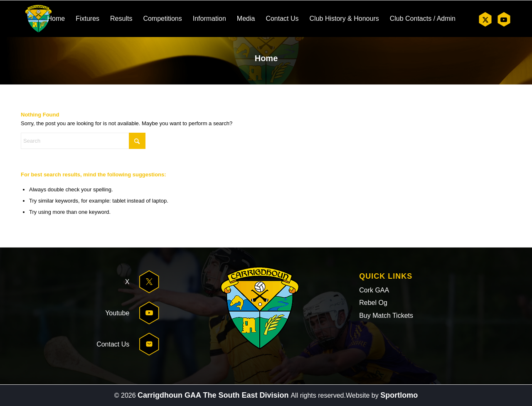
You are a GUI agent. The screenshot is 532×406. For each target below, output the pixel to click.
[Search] (83, 141)
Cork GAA (374, 290)
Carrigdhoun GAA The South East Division (214, 395)
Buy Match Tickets (386, 316)
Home (266, 58)
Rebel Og (373, 303)
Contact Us (113, 344)
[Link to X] (485, 19)
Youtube (117, 313)
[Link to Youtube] (504, 19)
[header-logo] (38, 19)
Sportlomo (399, 395)
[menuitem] (56, 19)
